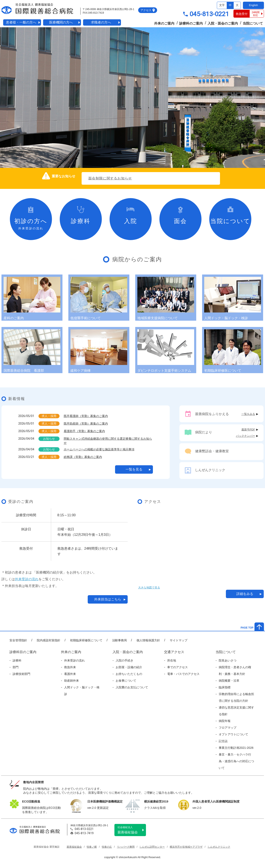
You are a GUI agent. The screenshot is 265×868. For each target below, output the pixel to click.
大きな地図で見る (149, 588)
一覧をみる (248, 414)
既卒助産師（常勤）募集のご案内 (86, 424)
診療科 (17, 660)
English (254, 5)
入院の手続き (125, 660)
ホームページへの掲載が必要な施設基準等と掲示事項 (99, 449)
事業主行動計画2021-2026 (236, 748)
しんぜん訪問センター (152, 847)
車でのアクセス (178, 667)
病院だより (204, 432)
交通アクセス (174, 652)
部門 (16, 667)
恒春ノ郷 (92, 847)
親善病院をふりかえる (212, 414)
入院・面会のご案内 (223, 23)
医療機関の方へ (61, 22)
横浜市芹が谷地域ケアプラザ (186, 847)
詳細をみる (245, 594)
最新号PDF (248, 429)
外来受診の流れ (27, 579)
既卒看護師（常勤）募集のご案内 (86, 416)
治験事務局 (119, 640)
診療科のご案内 (191, 23)
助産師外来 (72, 681)
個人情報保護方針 (148, 640)
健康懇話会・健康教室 (212, 451)
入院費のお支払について (132, 687)
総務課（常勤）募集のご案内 (83, 457)
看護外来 (70, 674)
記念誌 (223, 741)
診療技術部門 (21, 674)
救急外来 (70, 667)
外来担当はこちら (108, 599)
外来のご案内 (164, 23)
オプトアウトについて (233, 734)
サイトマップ (179, 640)
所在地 (172, 660)
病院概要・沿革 (229, 681)
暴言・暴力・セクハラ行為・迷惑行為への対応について (236, 761)
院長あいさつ (228, 660)
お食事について (126, 681)
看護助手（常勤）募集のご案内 (84, 431)
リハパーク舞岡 (126, 847)
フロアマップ (228, 728)
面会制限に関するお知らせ (110, 178)
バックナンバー (246, 436)
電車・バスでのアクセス (183, 674)
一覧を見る (134, 469)
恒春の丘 (107, 847)
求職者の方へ (101, 22)
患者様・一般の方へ (21, 22)
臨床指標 (225, 687)
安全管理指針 (18, 640)
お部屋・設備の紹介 (129, 667)
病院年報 (225, 721)
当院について (253, 23)
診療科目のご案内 (23, 652)
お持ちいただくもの (129, 674)
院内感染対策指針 (49, 640)
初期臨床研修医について (86, 640)
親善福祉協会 (132, 830)
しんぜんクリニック (210, 470)
